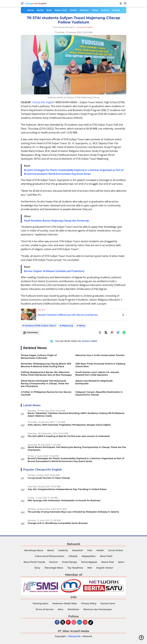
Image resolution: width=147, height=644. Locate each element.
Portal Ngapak (89, 562)
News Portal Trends (34, 562)
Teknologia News (54, 568)
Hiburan (84, 10)
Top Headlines (75, 568)
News (82, 326)
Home (31, 10)
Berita (40, 10)
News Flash (106, 556)
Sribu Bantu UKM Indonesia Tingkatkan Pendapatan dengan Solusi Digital (69, 425)
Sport (121, 562)
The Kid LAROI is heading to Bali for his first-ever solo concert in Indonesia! (69, 436)
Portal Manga (69, 562)
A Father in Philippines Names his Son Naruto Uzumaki (46, 393)
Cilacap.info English (36, 3)
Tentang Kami (40, 603)
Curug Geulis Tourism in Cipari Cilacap (49, 478)
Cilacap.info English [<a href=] (43, 102)
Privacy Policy (89, 603)
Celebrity (63, 550)
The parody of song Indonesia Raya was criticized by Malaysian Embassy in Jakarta (73, 512)
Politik (73, 10)
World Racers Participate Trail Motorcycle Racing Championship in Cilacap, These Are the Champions (45, 383)
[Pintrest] (112, 333)
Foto (90, 550)
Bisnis (51, 550)
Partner (53, 562)
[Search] (125, 3)
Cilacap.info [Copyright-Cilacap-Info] (74, 636)
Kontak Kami (108, 603)
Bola (49, 10)
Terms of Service (45, 609)
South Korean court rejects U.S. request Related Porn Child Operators (97, 374)
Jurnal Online (116, 550)
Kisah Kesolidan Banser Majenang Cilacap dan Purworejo (57, 221)
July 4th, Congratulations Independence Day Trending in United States (67, 489)
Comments (31, 333)
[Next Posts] (123, 315)
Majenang (67, 326)
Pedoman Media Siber (65, 603)
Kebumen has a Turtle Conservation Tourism (100, 355)
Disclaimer (73, 609)
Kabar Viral (61, 10)
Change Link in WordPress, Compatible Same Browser (58, 523)
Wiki (90, 568)
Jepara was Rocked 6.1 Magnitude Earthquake (94, 382)
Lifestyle (73, 556)
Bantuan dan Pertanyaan (98, 609)
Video (95, 10)
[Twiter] (63, 622)
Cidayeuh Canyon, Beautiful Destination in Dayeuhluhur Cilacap (99, 393)
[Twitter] (106, 333)
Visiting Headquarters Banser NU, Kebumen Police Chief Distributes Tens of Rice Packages (46, 374)
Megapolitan (89, 556)
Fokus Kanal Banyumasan (50, 556)
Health (100, 550)
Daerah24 (78, 550)
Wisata (116, 10)
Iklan (61, 609)
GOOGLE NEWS (89, 341)
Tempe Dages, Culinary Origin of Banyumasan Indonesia (39, 357)
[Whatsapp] (124, 333)
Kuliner (105, 10)
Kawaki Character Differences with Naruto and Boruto (68, 315)
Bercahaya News (34, 550)
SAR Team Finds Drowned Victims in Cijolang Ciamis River (100, 365)
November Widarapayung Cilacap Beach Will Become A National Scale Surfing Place (46, 365)
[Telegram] (118, 333)
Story (37, 568)
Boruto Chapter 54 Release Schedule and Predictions (54, 271)
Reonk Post (108, 562)
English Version (105, 568)
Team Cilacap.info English (64, 27)
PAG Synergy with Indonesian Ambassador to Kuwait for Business (64, 500)
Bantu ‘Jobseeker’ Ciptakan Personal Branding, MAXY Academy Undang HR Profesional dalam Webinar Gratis (76, 415)
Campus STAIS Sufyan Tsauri (40, 326)
